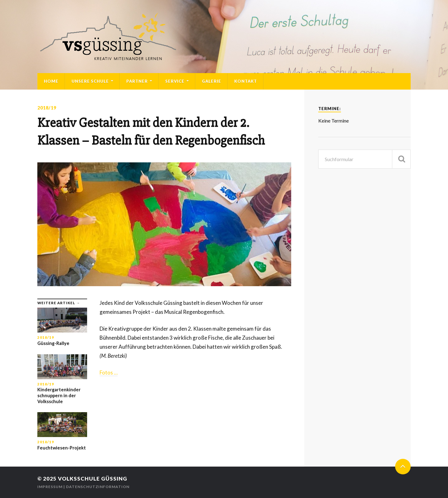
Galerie (212, 81)
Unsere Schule (90, 81)
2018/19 (47, 108)
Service (175, 81)
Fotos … (109, 372)
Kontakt (246, 81)
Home (51, 81)
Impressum (50, 487)
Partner (137, 81)
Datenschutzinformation (98, 487)
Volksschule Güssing (93, 479)
